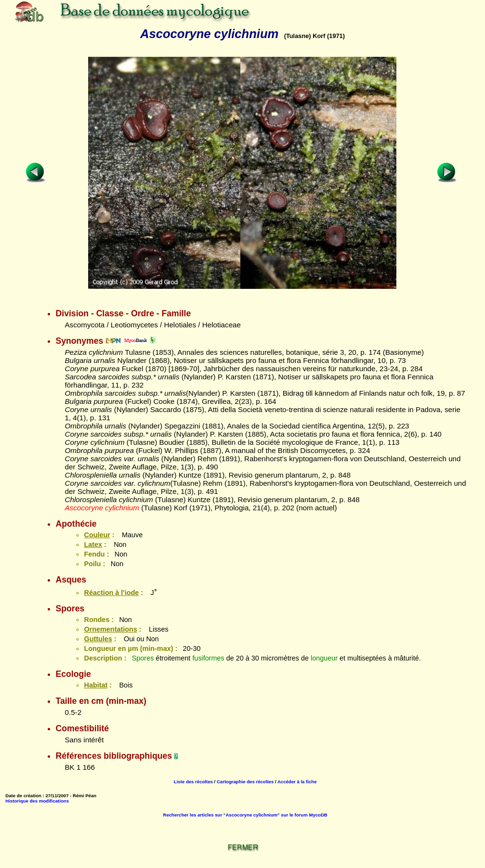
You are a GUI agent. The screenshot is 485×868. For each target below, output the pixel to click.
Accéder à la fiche (297, 782)
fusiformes (208, 658)
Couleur (97, 535)
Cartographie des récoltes (245, 782)
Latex (93, 544)
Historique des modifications (37, 801)
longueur (324, 658)
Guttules (98, 639)
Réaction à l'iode (111, 593)
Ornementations (110, 629)
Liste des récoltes (193, 782)
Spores (143, 658)
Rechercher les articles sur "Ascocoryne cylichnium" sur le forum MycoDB (245, 815)
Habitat (96, 685)
